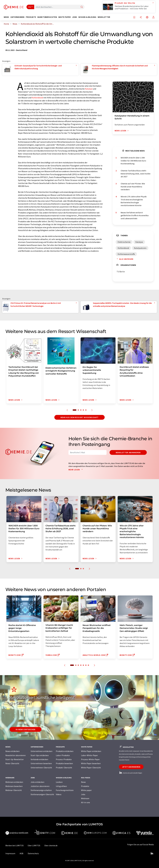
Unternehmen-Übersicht (41, 768)
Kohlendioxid (37, 98)
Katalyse (89, 89)
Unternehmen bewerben (41, 763)
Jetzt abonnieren (131, 767)
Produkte (85, 786)
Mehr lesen (76, 470)
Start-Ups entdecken (40, 755)
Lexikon (59, 782)
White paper (86, 790)
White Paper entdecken (91, 751)
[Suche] (82, 7)
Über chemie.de (51, 845)
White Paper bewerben (91, 763)
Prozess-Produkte (64, 759)
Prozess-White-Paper (90, 759)
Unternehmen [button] (17, 17)
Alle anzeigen (124, 259)
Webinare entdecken (14, 782)
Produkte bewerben (64, 763)
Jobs (83, 794)
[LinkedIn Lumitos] (152, 853)
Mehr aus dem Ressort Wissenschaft (79, 417)
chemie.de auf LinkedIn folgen (131, 773)
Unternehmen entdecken (41, 751)
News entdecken (12, 751)
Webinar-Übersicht (14, 790)
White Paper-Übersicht (91, 768)
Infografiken (61, 786)
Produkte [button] (31, 17)
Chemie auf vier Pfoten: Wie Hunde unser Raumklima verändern (133, 187)
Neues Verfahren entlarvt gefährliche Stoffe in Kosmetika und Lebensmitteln (135, 215)
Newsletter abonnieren (128, 452)
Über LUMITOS (34, 845)
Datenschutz (33, 853)
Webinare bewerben (14, 786)
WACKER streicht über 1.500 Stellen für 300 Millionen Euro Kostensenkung (133, 161)
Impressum (10, 853)
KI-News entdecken (26, 729)
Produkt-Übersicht (64, 768)
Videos (59, 794)
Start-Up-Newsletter (15, 759)
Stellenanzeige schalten (41, 790)
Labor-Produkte (63, 755)
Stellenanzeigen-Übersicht (42, 794)
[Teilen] (141, 17)
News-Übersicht (12, 763)
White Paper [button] (65, 17)
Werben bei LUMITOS (15, 845)
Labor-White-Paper (89, 755)
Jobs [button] (75, 17)
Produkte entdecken (65, 751)
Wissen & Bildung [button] (87, 17)
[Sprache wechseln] (147, 17)
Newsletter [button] (104, 17)
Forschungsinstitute (65, 790)
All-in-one (85, 802)
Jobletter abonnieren (40, 786)
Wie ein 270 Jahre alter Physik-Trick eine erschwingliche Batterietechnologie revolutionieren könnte (134, 201)
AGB (21, 853)
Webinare (85, 798)
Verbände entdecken (39, 759)
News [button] (6, 17)
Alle (30, 7)
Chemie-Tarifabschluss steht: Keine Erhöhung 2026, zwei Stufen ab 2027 (136, 174)
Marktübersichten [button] (47, 17)
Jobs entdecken (37, 782)
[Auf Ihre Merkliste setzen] (134, 17)
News (83, 782)
